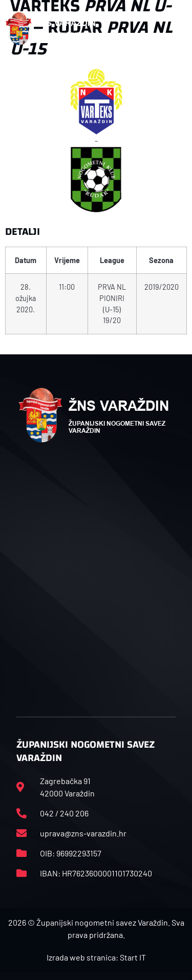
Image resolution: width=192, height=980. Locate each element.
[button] (181, 29)
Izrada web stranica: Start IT (96, 957)
